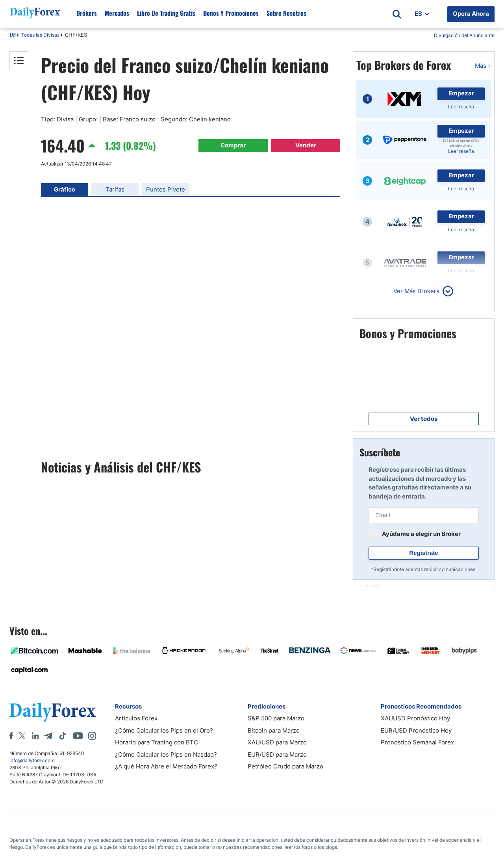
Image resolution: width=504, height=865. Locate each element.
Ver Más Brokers (416, 291)
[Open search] (397, 14)
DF (13, 35)
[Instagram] (92, 736)
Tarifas (115, 189)
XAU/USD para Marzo (277, 742)
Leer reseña (461, 107)
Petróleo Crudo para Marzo (285, 766)
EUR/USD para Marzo (277, 754)
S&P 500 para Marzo (276, 718)
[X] (22, 736)
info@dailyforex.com (32, 760)
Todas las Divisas (40, 35)
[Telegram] (48, 736)
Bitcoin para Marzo (274, 730)
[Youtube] (78, 736)
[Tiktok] (63, 736)
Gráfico (65, 189)
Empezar (461, 93)
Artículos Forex (136, 718)
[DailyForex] (53, 712)
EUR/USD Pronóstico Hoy (416, 730)
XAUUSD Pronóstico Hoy (415, 718)
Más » (483, 66)
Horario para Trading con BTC (157, 742)
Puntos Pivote (166, 189)
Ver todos (424, 419)
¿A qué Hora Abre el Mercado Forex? (166, 766)
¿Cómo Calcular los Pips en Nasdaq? (166, 754)
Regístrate (423, 553)
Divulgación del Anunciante (464, 35)
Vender (306, 145)
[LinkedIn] (35, 736)
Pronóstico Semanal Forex (417, 742)
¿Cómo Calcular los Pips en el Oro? (164, 730)
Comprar (233, 145)
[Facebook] (11, 736)
